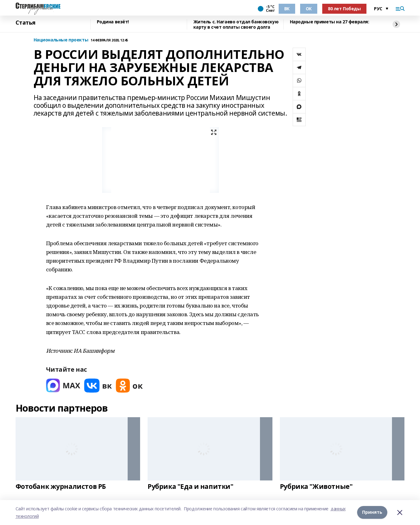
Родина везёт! (113, 22)
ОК (309, 9)
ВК (287, 9)
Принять (372, 512)
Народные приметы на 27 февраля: (330, 22)
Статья (26, 23)
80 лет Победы (344, 9)
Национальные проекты (61, 40)
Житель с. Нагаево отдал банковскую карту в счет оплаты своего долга (236, 24)
